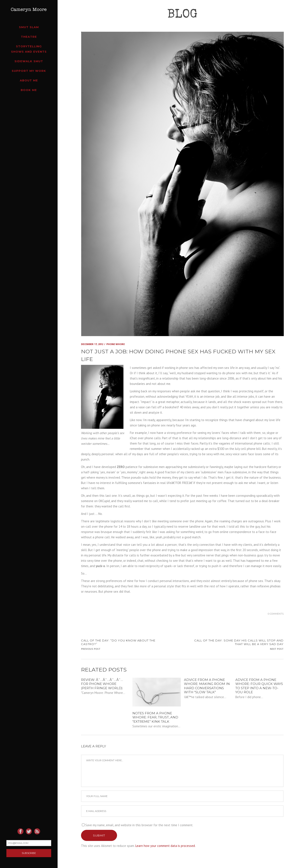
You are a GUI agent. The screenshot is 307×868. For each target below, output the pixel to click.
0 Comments (276, 614)
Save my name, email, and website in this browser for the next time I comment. (139, 825)
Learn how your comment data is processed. (165, 846)
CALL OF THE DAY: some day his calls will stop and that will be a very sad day (239, 642)
